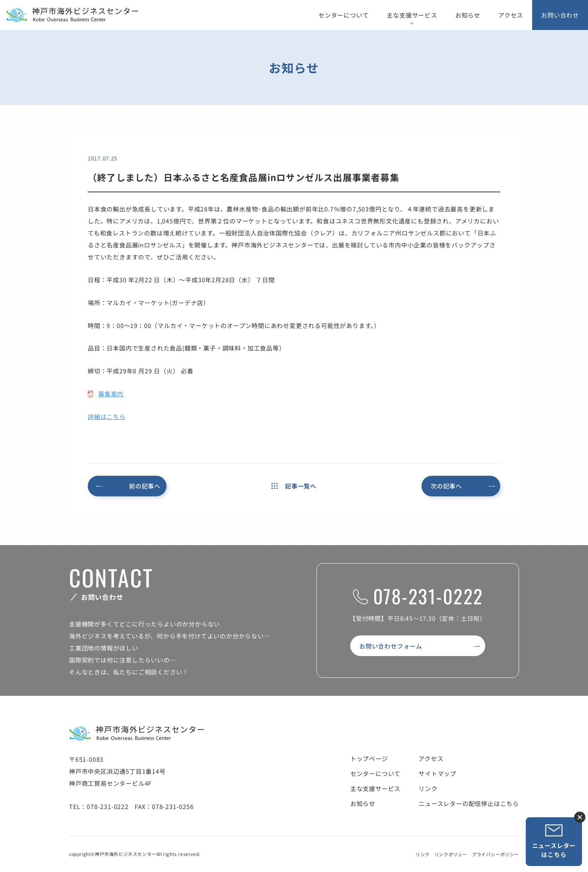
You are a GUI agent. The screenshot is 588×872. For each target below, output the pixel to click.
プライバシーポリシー (495, 854)
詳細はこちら (107, 417)
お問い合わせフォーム (391, 646)
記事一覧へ (294, 486)
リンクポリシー (451, 854)
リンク (428, 788)
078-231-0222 (418, 596)
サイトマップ (437, 773)
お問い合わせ (560, 15)
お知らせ (468, 15)
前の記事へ (145, 486)
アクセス (511, 15)
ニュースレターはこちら (554, 841)
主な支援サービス (412, 15)
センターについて (343, 15)
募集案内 (111, 394)
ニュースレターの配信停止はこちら (469, 803)
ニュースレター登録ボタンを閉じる (580, 817)
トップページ (369, 758)
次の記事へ (446, 486)
